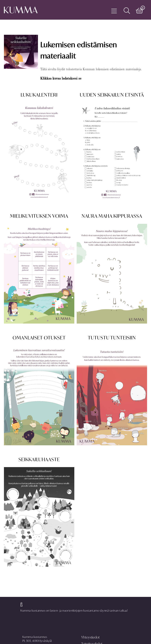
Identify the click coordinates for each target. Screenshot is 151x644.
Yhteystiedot (90, 637)
